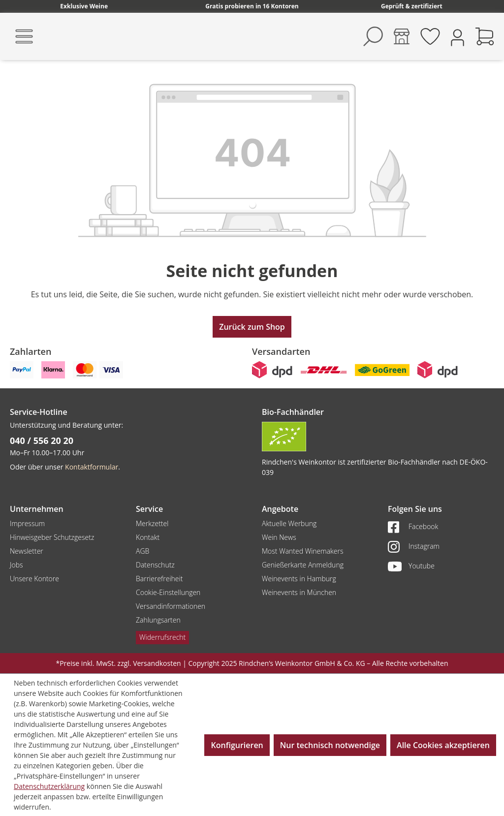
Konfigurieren (237, 745)
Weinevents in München (299, 592)
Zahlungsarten (158, 620)
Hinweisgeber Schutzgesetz (52, 537)
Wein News (279, 537)
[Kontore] (402, 36)
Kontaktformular (92, 467)
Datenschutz (155, 565)
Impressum (27, 523)
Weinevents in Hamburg (299, 579)
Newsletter (27, 551)
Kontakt (148, 537)
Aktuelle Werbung (289, 523)
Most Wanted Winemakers (302, 551)
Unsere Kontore (34, 579)
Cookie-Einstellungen (168, 592)
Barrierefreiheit (159, 579)
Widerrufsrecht (162, 637)
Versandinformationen (171, 606)
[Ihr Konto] (457, 37)
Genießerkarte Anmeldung (303, 565)
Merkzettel (152, 523)
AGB (142, 551)
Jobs (16, 565)
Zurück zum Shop (252, 327)
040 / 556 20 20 (42, 440)
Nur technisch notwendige (330, 745)
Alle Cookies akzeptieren (443, 745)
